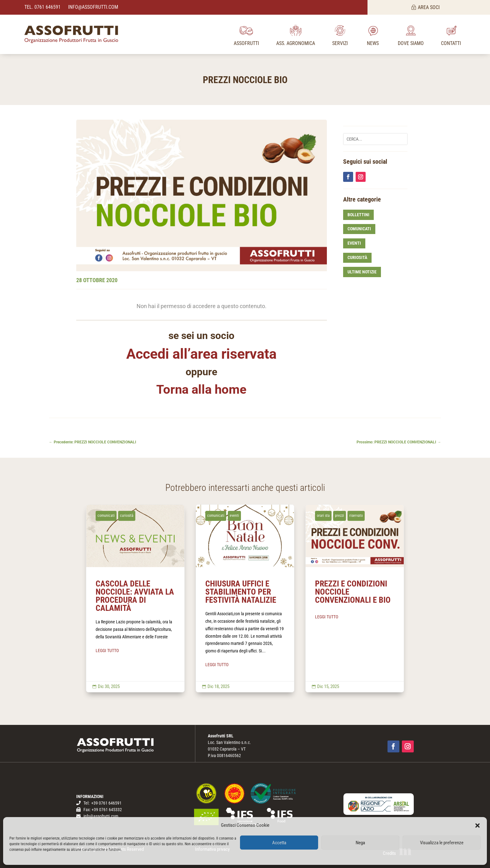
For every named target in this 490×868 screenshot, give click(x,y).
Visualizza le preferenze (442, 843)
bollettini (358, 215)
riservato (356, 516)
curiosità (357, 257)
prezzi (340, 516)
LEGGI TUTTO (107, 651)
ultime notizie (362, 272)
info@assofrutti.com (92, 7)
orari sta (323, 516)
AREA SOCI (429, 7)
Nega (360, 843)
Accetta (279, 843)
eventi (354, 243)
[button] (477, 826)
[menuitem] (246, 34)
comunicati (359, 229)
